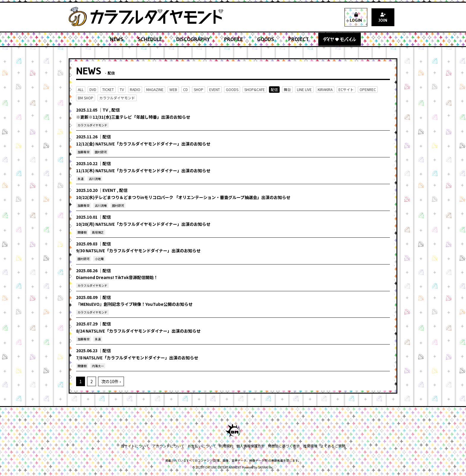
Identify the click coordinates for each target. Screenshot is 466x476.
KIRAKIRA (325, 89)
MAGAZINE (155, 89)
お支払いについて (202, 446)
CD (185, 89)
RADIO (135, 89)
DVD (93, 89)
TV (122, 89)
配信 (274, 89)
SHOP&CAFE (255, 89)
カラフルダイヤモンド (117, 98)
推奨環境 (310, 446)
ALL (81, 89)
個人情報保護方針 (251, 446)
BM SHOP (86, 98)
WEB (173, 89)
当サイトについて (135, 446)
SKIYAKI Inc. (266, 467)
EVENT (215, 89)
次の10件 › (111, 381)
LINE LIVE (304, 89)
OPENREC (368, 89)
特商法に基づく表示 (284, 446)
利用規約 (226, 446)
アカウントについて (169, 446)
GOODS (232, 89)
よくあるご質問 (333, 446)
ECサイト (346, 89)
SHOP (199, 89)
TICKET (108, 89)
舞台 (287, 89)
